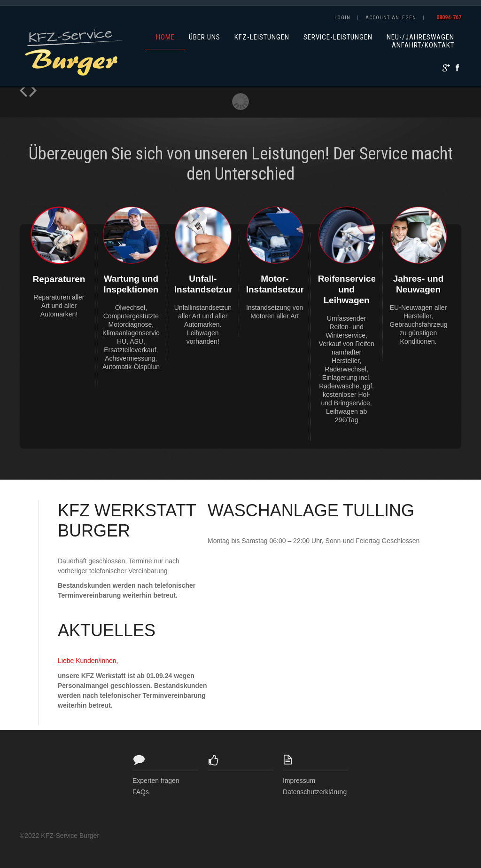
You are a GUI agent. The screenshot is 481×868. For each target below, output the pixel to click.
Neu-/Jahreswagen (420, 37)
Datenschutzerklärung (315, 792)
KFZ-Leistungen (262, 37)
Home (165, 37)
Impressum (299, 781)
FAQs (141, 792)
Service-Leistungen (338, 37)
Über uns (205, 37)
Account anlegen (391, 18)
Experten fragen (156, 781)
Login (342, 18)
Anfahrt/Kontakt (423, 45)
